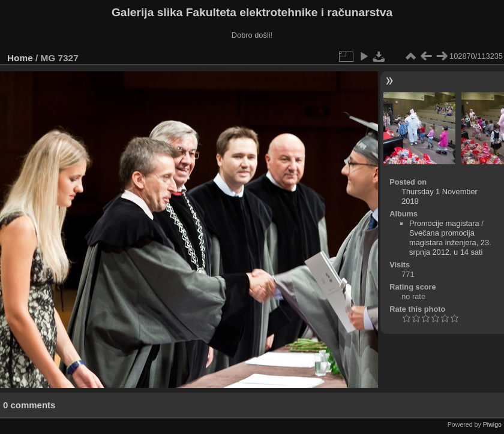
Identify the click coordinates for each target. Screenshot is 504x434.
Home (20, 58)
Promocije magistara (444, 223)
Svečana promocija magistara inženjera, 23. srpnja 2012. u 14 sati (450, 242)
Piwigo (492, 424)
